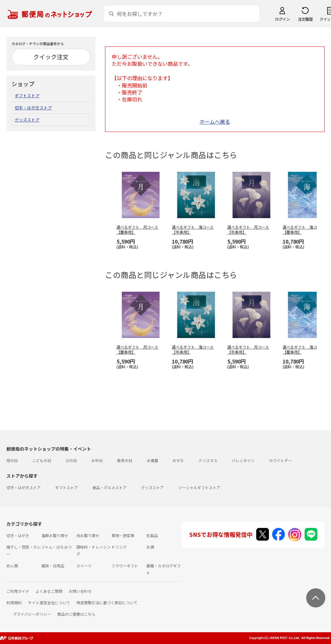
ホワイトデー (280, 460)
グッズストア (27, 120)
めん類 (12, 566)
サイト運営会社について (49, 602)
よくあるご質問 (49, 591)
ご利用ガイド (18, 591)
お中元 (97, 460)
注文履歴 (305, 19)
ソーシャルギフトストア (199, 487)
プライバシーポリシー (32, 614)
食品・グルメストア (109, 487)
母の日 (12, 460)
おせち (178, 460)
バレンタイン (243, 460)
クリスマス (208, 460)
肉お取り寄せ (88, 535)
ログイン (282, 19)
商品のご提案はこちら (76, 614)
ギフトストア (27, 96)
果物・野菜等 (123, 535)
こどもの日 (42, 460)
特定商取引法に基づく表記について (107, 602)
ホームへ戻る (215, 121)
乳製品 (152, 535)
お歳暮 (152, 460)
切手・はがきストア (33, 108)
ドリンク (119, 547)
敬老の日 (125, 460)
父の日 (71, 460)
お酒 (150, 547)
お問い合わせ (80, 591)
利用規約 (14, 602)
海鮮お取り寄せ (55, 535)
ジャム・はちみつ (56, 547)
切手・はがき (18, 535)
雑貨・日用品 (53, 566)
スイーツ (84, 566)
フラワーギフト (125, 566)
